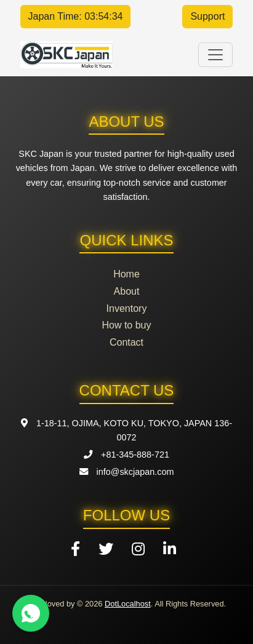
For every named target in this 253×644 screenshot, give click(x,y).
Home (126, 274)
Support (207, 16)
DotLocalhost (128, 604)
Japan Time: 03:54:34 (76, 16)
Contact (126, 342)
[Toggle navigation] (215, 55)
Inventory (127, 308)
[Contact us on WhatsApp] (31, 613)
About (127, 291)
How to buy (126, 325)
